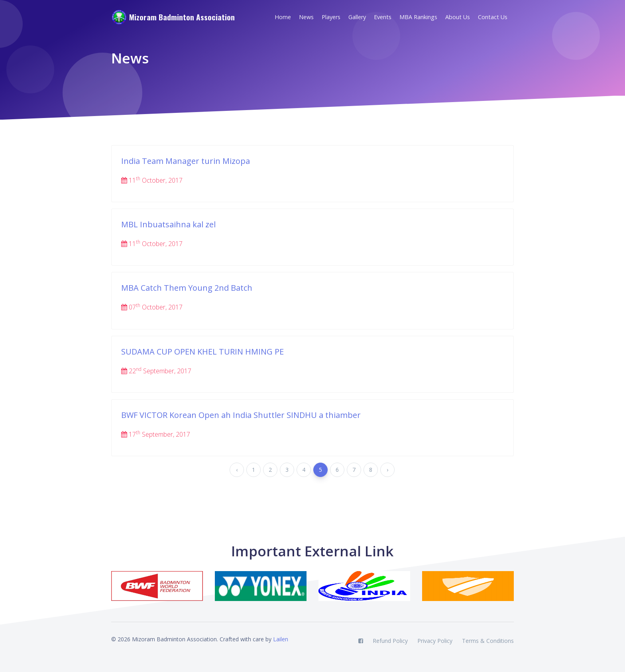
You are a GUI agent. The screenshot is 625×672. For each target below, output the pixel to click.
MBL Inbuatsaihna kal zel (168, 224)
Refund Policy (390, 641)
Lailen (281, 639)
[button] (333, 17)
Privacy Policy (435, 641)
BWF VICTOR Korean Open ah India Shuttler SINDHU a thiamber (241, 415)
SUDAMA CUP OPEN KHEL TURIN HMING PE (202, 352)
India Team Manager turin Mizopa (186, 161)
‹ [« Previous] (237, 470)
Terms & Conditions (488, 641)
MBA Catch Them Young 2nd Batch (187, 288)
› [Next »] (387, 470)
